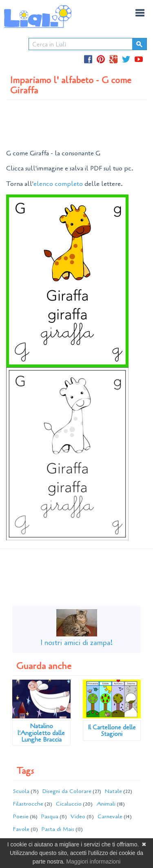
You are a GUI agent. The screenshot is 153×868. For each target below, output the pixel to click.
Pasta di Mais (58, 829)
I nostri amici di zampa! (76, 643)
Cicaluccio (69, 804)
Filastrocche (28, 804)
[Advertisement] (77, 124)
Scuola (21, 791)
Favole (21, 829)
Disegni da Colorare (67, 791)
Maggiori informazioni (93, 861)
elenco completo (58, 184)
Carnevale (110, 816)
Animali (106, 804)
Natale (113, 791)
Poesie (21, 816)
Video (78, 816)
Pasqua (50, 816)
